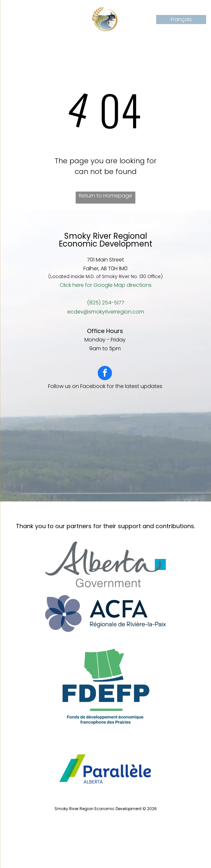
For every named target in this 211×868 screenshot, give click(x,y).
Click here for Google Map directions (106, 285)
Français (181, 19)
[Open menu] (14, 20)
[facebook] (105, 374)
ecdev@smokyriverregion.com (106, 312)
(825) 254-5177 (106, 303)
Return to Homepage (106, 196)
